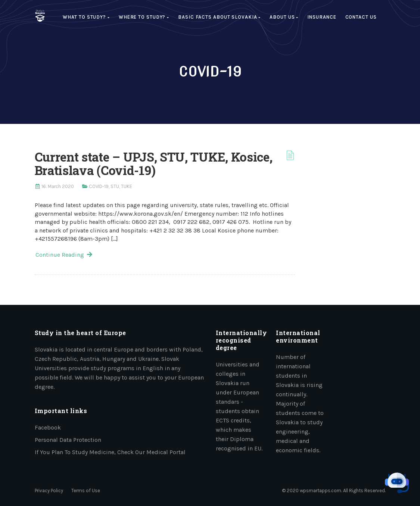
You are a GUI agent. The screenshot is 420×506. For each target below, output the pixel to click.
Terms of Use (86, 491)
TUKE (127, 186)
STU (115, 186)
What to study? (86, 17)
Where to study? (144, 17)
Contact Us (361, 17)
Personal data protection (68, 440)
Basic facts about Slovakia (219, 17)
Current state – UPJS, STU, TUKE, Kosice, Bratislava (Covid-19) (154, 163)
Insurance (322, 17)
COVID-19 (99, 186)
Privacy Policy (49, 491)
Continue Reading (64, 255)
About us (284, 17)
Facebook (48, 427)
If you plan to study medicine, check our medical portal (110, 452)
